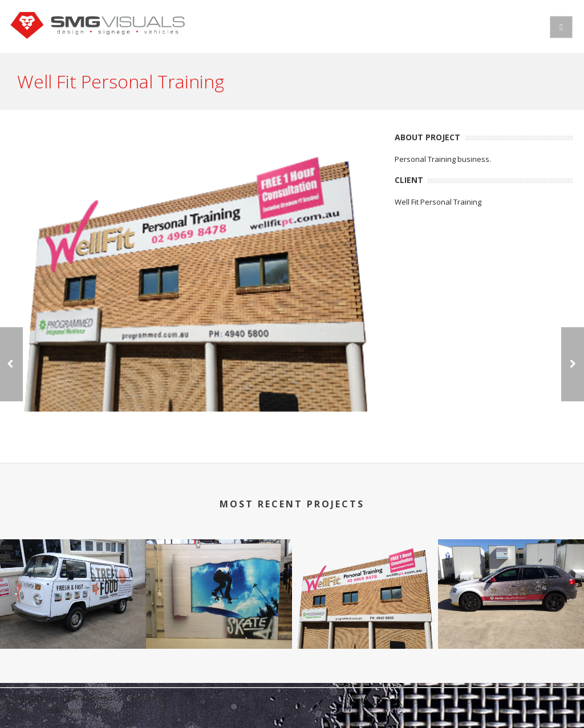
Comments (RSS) (89, 710)
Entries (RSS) (22, 710)
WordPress (144, 698)
